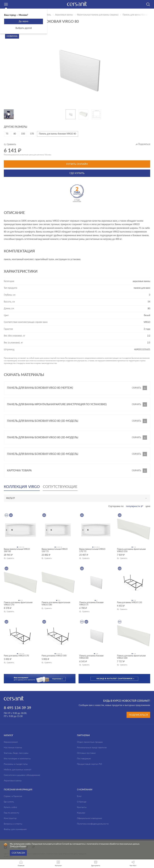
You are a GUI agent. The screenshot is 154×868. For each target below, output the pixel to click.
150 (23, 134)
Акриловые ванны (64, 15)
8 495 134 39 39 (17, 708)
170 (32, 134)
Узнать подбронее (18, 846)
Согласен (18, 853)
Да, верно (24, 21)
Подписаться (138, 715)
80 (15, 134)
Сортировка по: (116, 506)
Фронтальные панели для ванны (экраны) (98, 15)
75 (7, 134)
